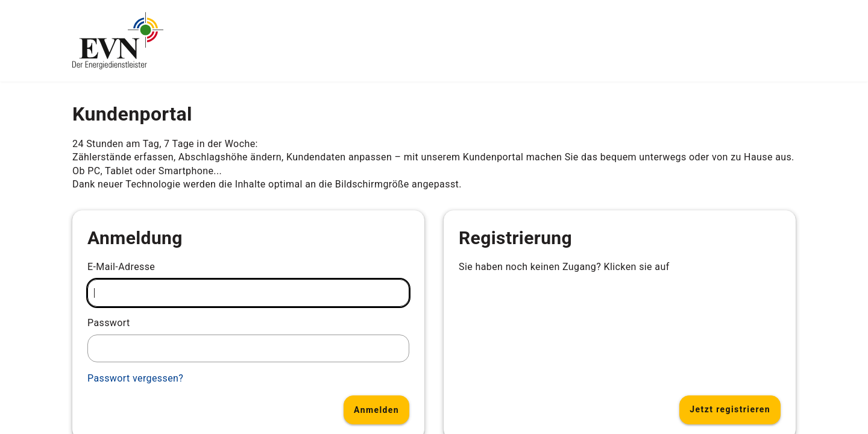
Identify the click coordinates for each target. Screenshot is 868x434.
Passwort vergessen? (135, 378)
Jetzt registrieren (730, 409)
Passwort (109, 323)
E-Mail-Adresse (121, 267)
